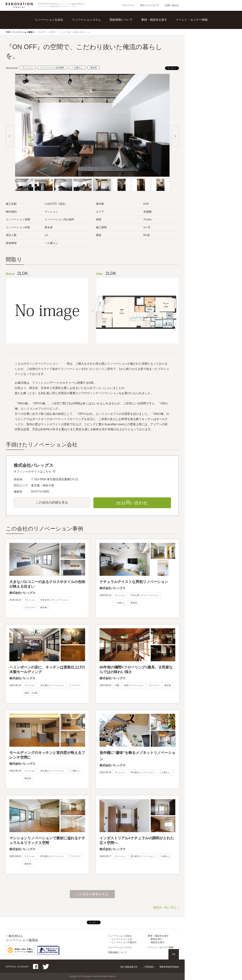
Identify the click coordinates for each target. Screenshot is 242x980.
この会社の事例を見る (92, 894)
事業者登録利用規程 (169, 967)
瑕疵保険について (121, 20)
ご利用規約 (149, 967)
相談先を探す (158, 942)
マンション (28, 68)
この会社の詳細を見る (52, 502)
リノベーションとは (122, 939)
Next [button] (175, 136)
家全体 (94, 68)
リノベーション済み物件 (52, 68)
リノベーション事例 (23, 32)
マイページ (128, 5)
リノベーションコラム (86, 20)
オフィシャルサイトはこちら (32, 471)
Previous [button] (10, 136)
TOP (8, 32)
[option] (92, 125)
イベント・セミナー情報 (192, 20)
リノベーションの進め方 (124, 942)
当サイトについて (149, 5)
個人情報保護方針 (129, 967)
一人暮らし (77, 68)
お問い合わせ (172, 5)
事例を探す (156, 939)
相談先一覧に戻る (165, 907)
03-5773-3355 (40, 492)
